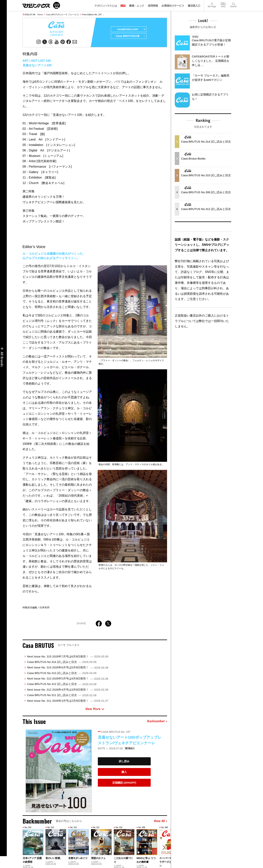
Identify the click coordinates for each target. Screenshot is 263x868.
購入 (124, 772)
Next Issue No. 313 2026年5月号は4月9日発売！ (68, 678)
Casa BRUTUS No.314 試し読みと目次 (62, 662)
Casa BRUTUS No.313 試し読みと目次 (62, 673)
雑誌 (123, 6)
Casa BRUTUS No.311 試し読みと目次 (62, 695)
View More (95, 709)
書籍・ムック (137, 6)
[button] (164, 848)
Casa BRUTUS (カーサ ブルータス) (62, 15)
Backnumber (157, 721)
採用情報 (153, 6)
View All (160, 821)
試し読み (124, 761)
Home (40, 15)
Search (234, 3)
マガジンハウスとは (106, 6)
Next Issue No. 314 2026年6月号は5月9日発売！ (68, 667)
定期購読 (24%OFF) (124, 783)
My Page (212, 3)
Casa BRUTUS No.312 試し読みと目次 (62, 684)
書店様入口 (194, 6)
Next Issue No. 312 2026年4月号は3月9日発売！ (68, 690)
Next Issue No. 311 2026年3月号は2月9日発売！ (68, 701)
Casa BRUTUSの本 (130, 36)
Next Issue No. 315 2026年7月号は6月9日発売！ (68, 656)
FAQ (223, 3)
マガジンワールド (41, 5)
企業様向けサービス (173, 6)
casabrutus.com (131, 29)
